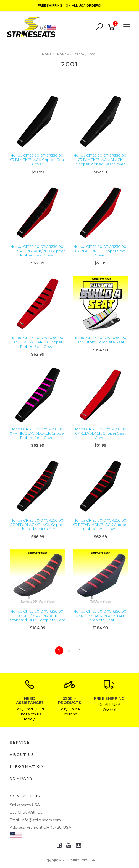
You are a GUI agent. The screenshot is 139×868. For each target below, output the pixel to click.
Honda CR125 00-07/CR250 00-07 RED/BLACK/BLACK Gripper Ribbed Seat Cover (100, 524)
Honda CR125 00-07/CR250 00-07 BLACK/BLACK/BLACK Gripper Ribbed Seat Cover (100, 160)
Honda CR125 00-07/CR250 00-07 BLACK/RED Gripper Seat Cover (100, 251)
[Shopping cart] (112, 27)
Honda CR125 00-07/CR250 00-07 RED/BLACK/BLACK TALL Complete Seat (100, 616)
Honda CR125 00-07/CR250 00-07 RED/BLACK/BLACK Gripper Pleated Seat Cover (38, 524)
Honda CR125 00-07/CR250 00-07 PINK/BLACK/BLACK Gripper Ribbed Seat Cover (37, 433)
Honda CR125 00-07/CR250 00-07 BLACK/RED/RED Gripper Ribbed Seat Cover (37, 342)
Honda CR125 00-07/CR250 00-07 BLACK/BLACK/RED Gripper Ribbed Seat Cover (38, 251)
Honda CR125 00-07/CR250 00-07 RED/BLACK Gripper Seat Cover (100, 433)
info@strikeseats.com (41, 820)
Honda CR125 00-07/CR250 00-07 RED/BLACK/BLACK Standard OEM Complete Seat (38, 616)
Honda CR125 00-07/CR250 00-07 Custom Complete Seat (100, 340)
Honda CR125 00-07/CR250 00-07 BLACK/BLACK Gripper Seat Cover (38, 160)
